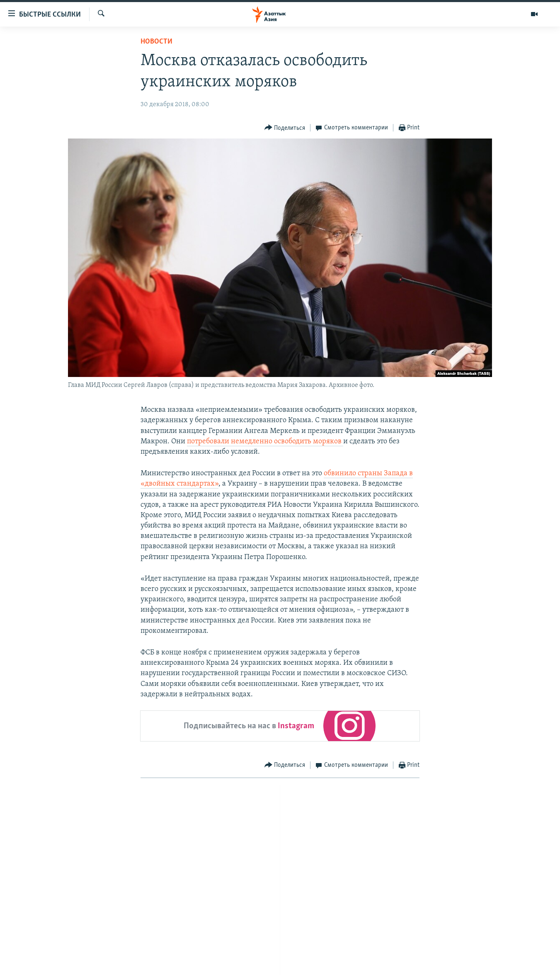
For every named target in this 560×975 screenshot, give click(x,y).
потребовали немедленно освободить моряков (265, 441)
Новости (156, 42)
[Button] (285, 128)
